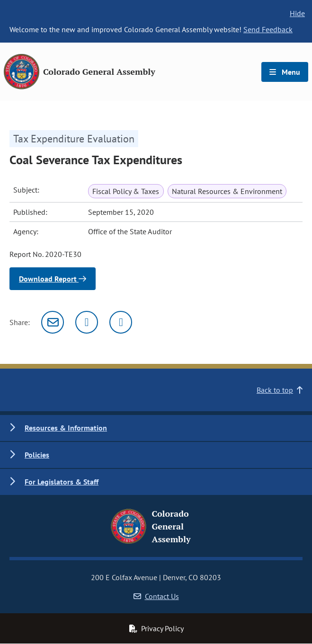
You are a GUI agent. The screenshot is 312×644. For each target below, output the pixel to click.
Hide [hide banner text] (297, 13)
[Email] (53, 322)
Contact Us (156, 596)
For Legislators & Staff (62, 482)
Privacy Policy (156, 628)
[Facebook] (121, 322)
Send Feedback (268, 29)
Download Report (53, 279)
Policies (37, 455)
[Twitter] (87, 322)
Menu (285, 72)
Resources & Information (66, 428)
